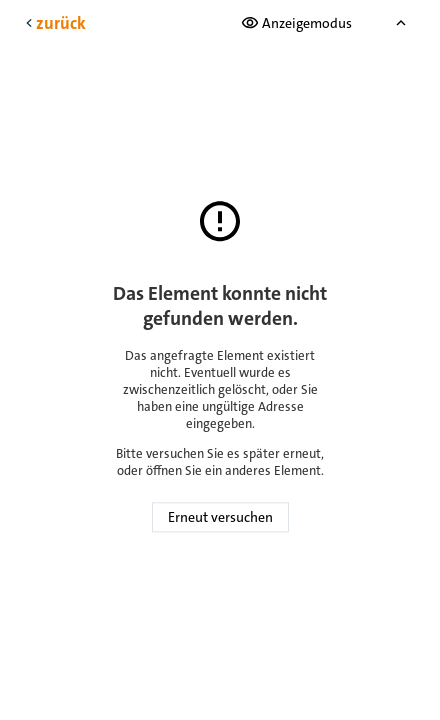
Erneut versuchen (220, 518)
